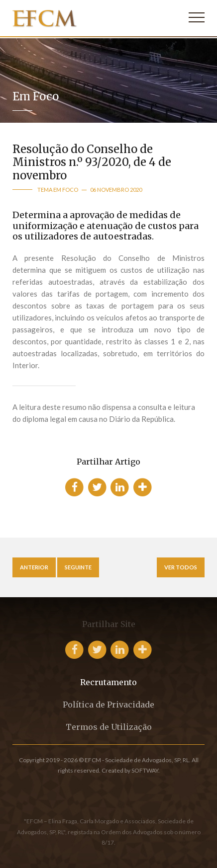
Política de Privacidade (108, 705)
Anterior (34, 567)
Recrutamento (108, 682)
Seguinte (78, 567)
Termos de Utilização (109, 727)
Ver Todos (181, 567)
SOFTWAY (145, 770)
